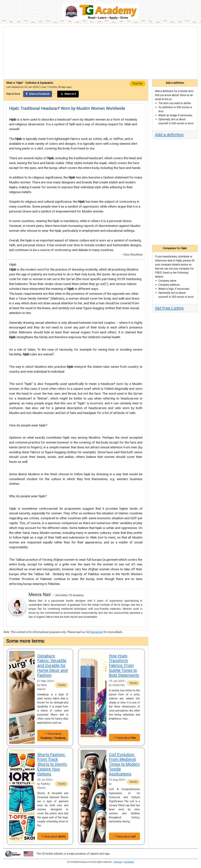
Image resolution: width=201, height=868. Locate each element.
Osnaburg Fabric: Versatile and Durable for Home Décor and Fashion (52, 666)
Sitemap (118, 862)
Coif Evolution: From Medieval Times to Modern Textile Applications (124, 764)
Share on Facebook (38, 94)
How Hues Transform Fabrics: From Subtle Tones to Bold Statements (124, 666)
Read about (53, 736)
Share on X (68, 94)
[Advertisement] (100, 53)
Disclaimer (129, 862)
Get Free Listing (169, 308)
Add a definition (169, 135)
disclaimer (97, 632)
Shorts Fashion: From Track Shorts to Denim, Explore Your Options (52, 764)
